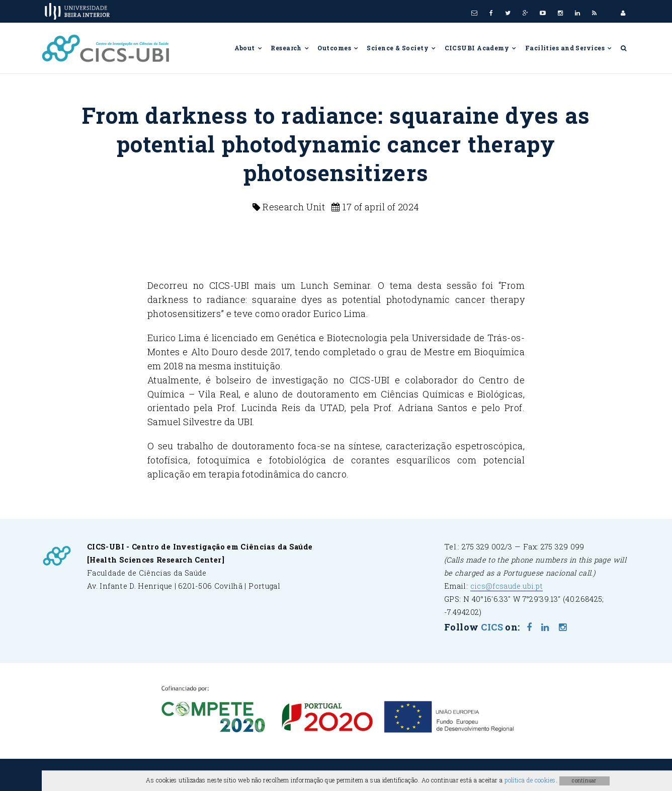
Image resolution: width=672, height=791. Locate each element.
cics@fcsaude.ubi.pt (507, 586)
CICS (492, 627)
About (249, 48)
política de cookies (530, 780)
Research (290, 48)
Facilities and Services (569, 48)
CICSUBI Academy (481, 48)
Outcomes (338, 48)
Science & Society (401, 48)
